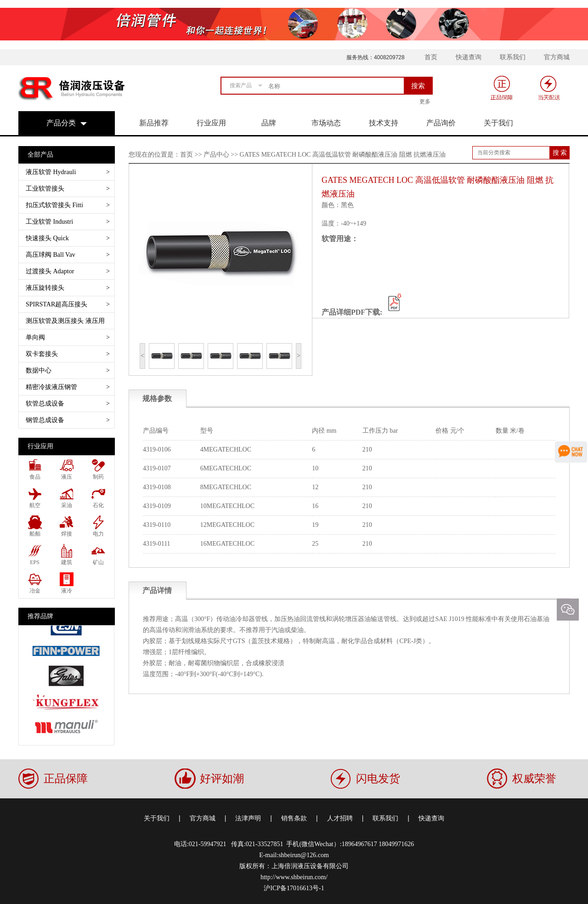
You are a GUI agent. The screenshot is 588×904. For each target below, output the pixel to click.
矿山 (98, 562)
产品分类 (61, 123)
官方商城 (557, 57)
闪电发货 (378, 779)
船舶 (35, 534)
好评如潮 (222, 779)
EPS (35, 562)
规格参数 (157, 398)
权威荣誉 (534, 779)
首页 (431, 57)
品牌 (269, 123)
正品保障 (66, 779)
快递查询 (469, 57)
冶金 (35, 591)
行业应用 (211, 123)
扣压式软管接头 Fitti (68, 205)
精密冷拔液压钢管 (68, 387)
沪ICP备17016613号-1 (294, 888)
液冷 (67, 591)
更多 (425, 102)
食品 (35, 477)
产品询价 (441, 123)
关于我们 (498, 123)
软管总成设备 (68, 404)
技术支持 (384, 123)
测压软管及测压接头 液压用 (68, 323)
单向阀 (68, 337)
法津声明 (248, 818)
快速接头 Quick (68, 238)
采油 (67, 505)
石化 (98, 505)
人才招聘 (340, 818)
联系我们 (513, 57)
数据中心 (68, 370)
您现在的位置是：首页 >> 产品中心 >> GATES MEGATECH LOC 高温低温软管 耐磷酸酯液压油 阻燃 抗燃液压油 (287, 155)
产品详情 (157, 590)
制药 (98, 477)
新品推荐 (154, 123)
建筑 (67, 562)
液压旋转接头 (68, 288)
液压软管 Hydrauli (68, 172)
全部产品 (40, 155)
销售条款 (294, 818)
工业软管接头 (68, 189)
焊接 (67, 534)
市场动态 (326, 123)
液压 (67, 477)
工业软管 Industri (68, 222)
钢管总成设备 (68, 420)
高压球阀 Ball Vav (68, 255)
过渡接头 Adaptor (68, 271)
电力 (98, 534)
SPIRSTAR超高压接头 (68, 304)
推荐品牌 (40, 616)
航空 (35, 505)
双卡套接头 (68, 354)
